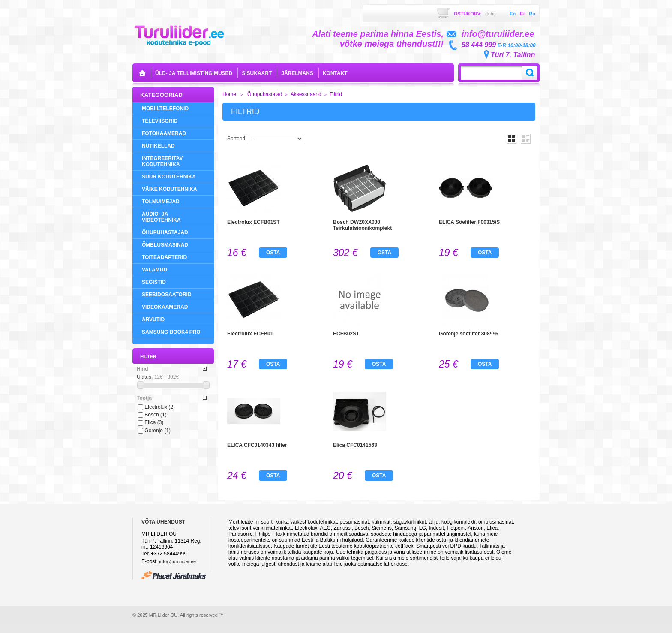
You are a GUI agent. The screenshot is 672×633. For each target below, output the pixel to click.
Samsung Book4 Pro (171, 332)
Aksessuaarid (306, 94)
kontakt (335, 73)
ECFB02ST (346, 334)
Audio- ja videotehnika (161, 217)
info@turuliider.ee (177, 561)
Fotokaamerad (164, 133)
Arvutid (153, 320)
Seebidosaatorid (167, 295)
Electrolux (160, 407)
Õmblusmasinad (165, 245)
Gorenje (157, 431)
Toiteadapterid (164, 257)
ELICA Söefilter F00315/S (469, 222)
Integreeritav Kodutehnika (162, 161)
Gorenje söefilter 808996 (469, 334)
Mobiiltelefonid (165, 109)
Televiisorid (160, 121)
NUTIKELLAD (158, 146)
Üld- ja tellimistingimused (194, 73)
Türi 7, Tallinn (513, 55)
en (513, 14)
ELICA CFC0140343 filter (257, 445)
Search (530, 73)
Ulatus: (145, 377)
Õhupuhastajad (165, 232)
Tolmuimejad (161, 202)
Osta (273, 253)
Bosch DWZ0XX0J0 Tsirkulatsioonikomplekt (362, 225)
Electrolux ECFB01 (250, 334)
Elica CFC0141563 (355, 445)
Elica (154, 422)
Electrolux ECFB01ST (253, 222)
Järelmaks (297, 73)
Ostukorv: (475, 14)
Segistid (154, 282)
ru (532, 14)
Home (229, 94)
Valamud (154, 270)
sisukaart (257, 73)
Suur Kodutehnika (169, 177)
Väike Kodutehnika (169, 189)
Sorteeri (236, 139)
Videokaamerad (165, 307)
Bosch (155, 415)
